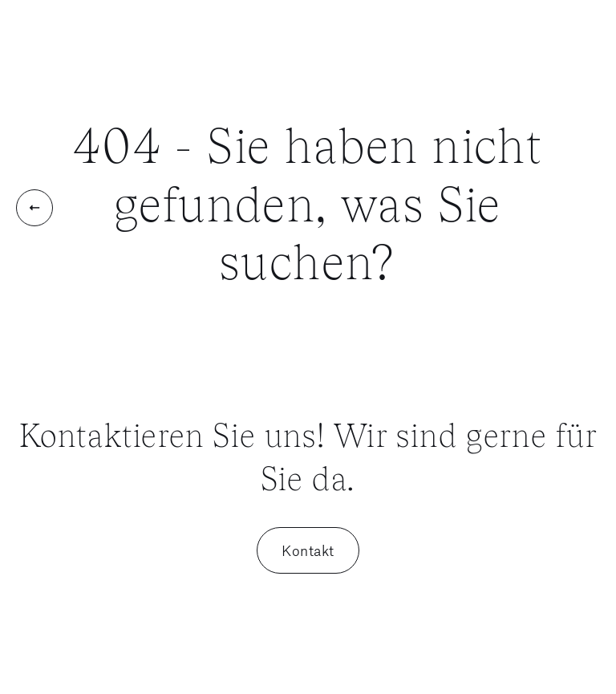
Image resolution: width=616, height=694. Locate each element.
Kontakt (308, 550)
